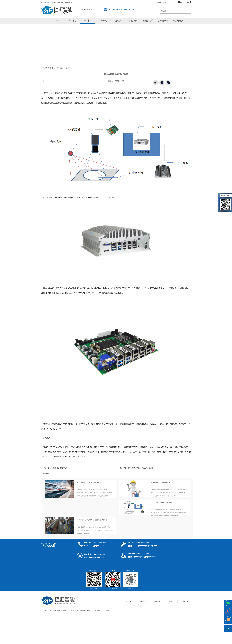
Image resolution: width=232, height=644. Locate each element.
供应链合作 (163, 21)
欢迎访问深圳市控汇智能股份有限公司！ (57, 3)
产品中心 (73, 21)
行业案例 (88, 21)
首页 (57, 21)
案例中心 (69, 68)
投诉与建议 (178, 21)
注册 (164, 2)
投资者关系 (148, 21)
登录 (159, 2)
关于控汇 (118, 21)
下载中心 (133, 21)
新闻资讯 (103, 21)
